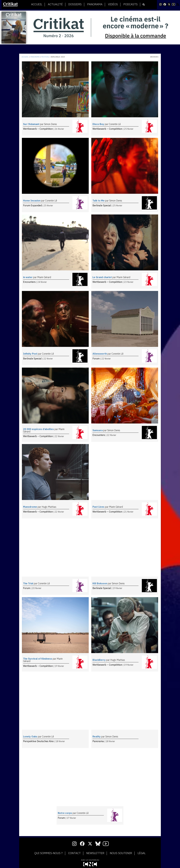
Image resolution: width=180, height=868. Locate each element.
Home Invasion (32, 201)
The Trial (28, 583)
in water (28, 277)
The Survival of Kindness (38, 659)
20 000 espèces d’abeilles (39, 429)
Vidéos (113, 4)
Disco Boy (99, 124)
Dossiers (75, 4)
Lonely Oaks (30, 737)
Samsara (98, 430)
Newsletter (95, 853)
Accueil (37, 4)
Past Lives (99, 507)
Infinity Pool (30, 354)
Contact (74, 853)
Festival (45, 57)
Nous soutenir (121, 853)
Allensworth (100, 354)
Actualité (55, 4)
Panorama (95, 4)
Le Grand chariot (102, 277)
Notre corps (65, 813)
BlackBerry (99, 660)
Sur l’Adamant (32, 124)
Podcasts (131, 4)
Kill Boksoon (100, 583)
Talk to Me (99, 201)
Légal (142, 853)
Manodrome (30, 507)
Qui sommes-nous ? (49, 853)
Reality (97, 737)
